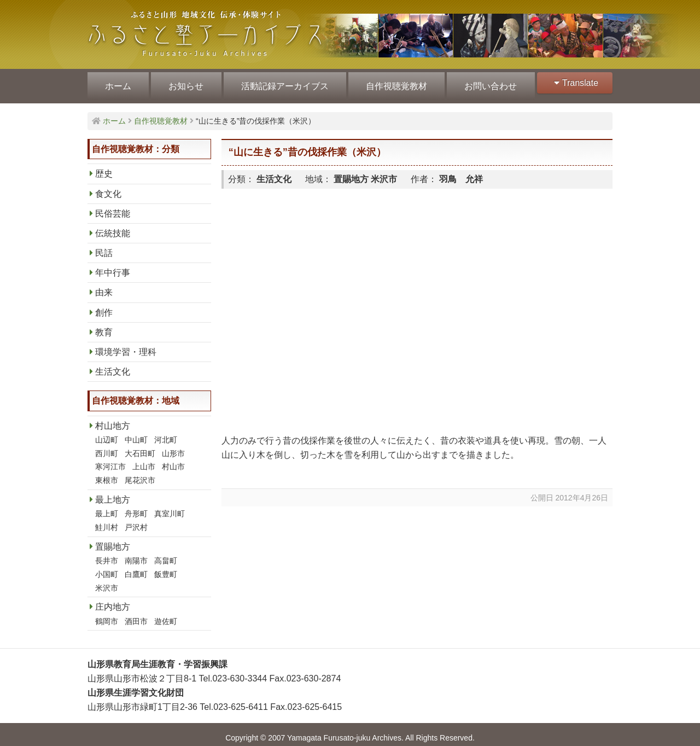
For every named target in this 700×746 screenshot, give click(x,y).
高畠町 (166, 554)
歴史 (104, 167)
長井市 (107, 554)
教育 (104, 326)
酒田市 (136, 615)
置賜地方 (113, 540)
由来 (104, 286)
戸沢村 (136, 521)
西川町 (107, 447)
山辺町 (107, 433)
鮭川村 (107, 521)
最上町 (107, 507)
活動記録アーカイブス (282, 83)
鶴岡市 (107, 615)
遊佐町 (166, 615)
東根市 (107, 474)
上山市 (144, 460)
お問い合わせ (486, 83)
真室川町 (170, 507)
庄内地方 (113, 600)
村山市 (173, 460)
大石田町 (140, 447)
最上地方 (113, 493)
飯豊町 (166, 568)
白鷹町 (136, 568)
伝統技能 (113, 227)
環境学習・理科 (126, 345)
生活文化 (113, 365)
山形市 (173, 447)
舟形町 (136, 507)
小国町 (107, 568)
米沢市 (107, 581)
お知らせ (184, 83)
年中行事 (113, 266)
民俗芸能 (113, 207)
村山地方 (113, 419)
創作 (104, 306)
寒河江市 (110, 460)
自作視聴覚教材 (393, 83)
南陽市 (136, 554)
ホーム (118, 83)
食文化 (108, 187)
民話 (104, 246)
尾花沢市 (140, 474)
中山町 (136, 433)
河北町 (166, 433)
